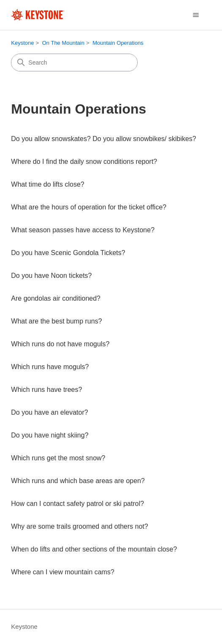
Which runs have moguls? (50, 367)
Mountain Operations (118, 43)
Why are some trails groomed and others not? (80, 526)
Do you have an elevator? (49, 412)
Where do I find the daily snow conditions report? (84, 162)
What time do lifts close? (47, 184)
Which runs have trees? (46, 390)
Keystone (22, 43)
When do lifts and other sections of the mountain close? (94, 549)
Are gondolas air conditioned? (56, 298)
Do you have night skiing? (50, 435)
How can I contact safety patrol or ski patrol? (77, 504)
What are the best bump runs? (56, 321)
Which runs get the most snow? (58, 458)
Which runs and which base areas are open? (78, 481)
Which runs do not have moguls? (60, 344)
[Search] (74, 62)
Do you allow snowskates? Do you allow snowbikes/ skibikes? (103, 139)
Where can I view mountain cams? (63, 572)
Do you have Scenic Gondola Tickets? (68, 253)
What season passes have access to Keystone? (83, 230)
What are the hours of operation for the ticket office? (89, 207)
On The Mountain (63, 43)
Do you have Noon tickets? (51, 276)
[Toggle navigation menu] (196, 15)
